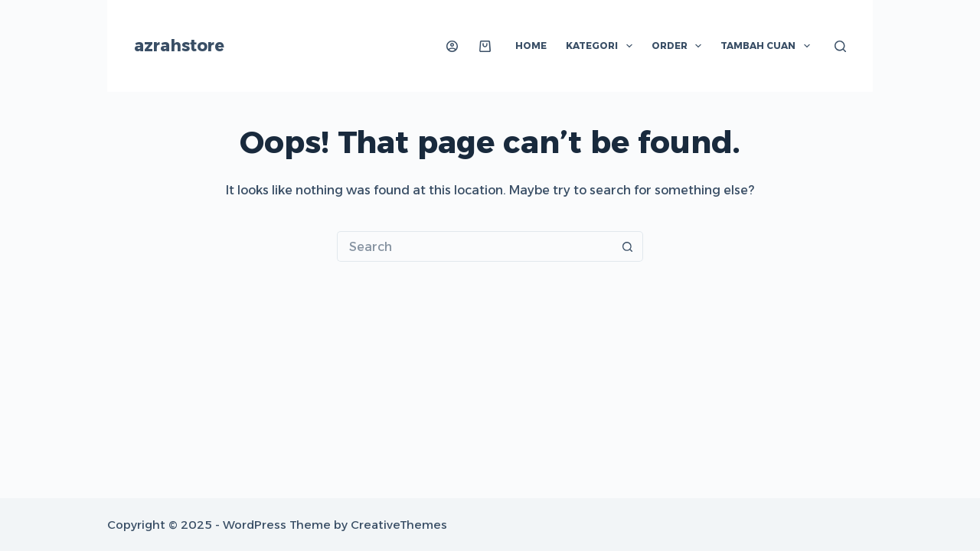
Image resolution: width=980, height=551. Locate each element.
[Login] (452, 46)
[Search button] (628, 246)
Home (531, 46)
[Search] (840, 46)
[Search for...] (475, 246)
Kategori (602, 46)
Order (679, 46)
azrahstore (179, 46)
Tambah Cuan (768, 46)
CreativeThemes (399, 525)
